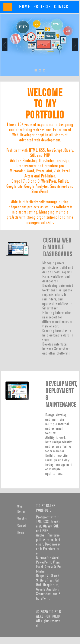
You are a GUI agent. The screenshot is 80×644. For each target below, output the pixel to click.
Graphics (22, 519)
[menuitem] (24, 7)
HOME (24, 7)
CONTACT (62, 7)
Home (21, 533)
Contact (22, 526)
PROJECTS (42, 7)
